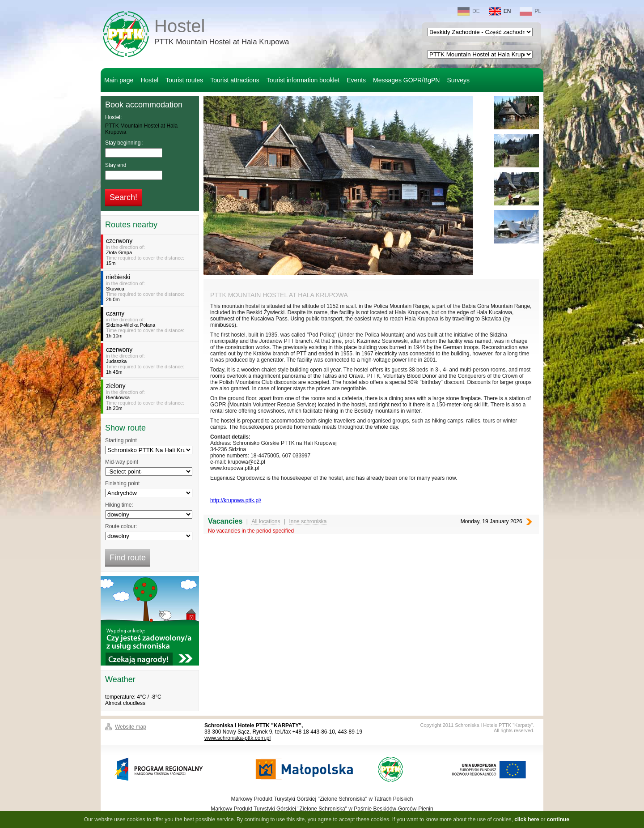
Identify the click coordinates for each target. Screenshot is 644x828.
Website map (131, 727)
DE (469, 11)
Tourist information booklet (303, 80)
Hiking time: (119, 505)
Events (356, 80)
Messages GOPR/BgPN (406, 80)
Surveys (458, 80)
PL (530, 11)
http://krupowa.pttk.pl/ (236, 500)
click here (527, 819)
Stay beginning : (124, 143)
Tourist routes (184, 80)
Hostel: (113, 117)
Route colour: (121, 526)
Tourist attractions (235, 80)
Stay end (116, 165)
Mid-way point (122, 462)
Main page (119, 80)
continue (558, 819)
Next (529, 522)
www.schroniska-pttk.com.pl (237, 738)
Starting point (121, 440)
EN (500, 11)
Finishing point (122, 483)
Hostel (222, 33)
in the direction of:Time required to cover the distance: (151, 252)
